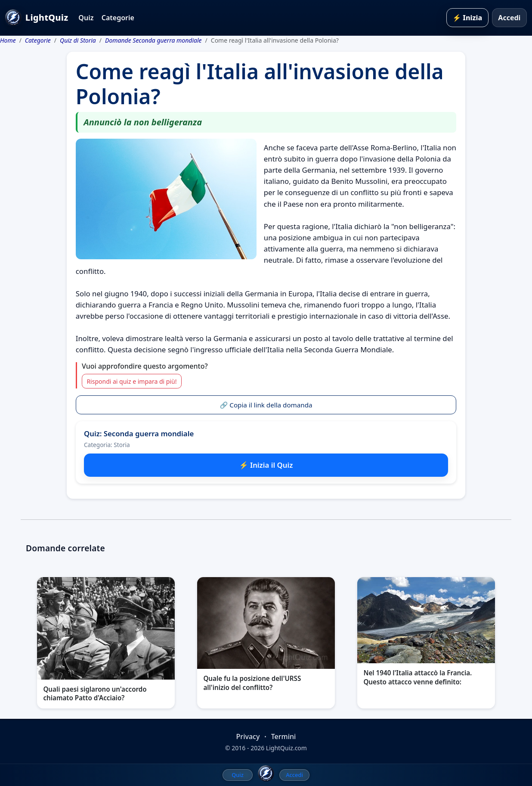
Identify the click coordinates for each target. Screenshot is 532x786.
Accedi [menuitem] (294, 775)
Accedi (509, 18)
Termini (284, 736)
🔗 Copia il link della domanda (266, 405)
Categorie (118, 18)
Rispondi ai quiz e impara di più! (131, 381)
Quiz (86, 18)
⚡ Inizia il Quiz (266, 465)
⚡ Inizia (467, 18)
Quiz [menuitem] (238, 775)
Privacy (248, 736)
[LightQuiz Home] (266, 774)
